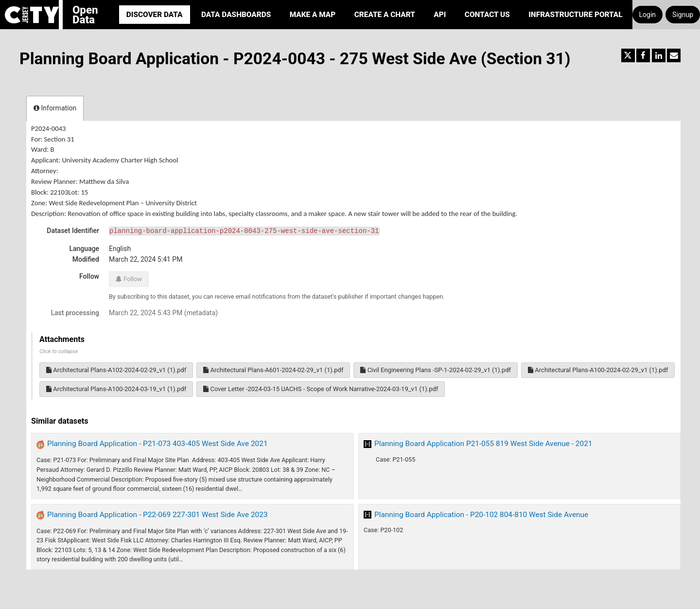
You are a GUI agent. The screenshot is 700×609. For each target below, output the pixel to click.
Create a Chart (385, 15)
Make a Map (313, 15)
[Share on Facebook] (643, 55)
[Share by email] (674, 55)
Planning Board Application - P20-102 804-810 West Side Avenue (481, 515)
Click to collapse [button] (59, 351)
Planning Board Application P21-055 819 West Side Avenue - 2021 (483, 444)
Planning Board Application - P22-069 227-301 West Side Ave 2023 (157, 515)
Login (648, 15)
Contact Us (487, 15)
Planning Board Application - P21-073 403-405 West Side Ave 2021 (157, 444)
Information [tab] (55, 108)
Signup (683, 15)
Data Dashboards (236, 15)
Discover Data (155, 15)
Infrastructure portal (575, 15)
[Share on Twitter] (628, 55)
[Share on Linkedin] (659, 55)
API (440, 15)
